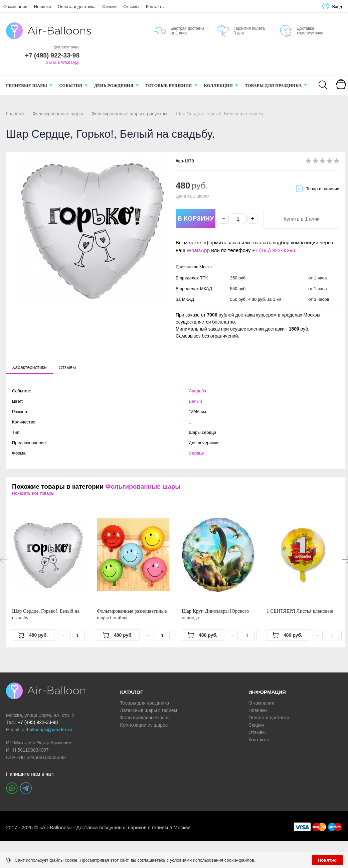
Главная (15, 114)
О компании (15, 7)
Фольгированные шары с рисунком (129, 114)
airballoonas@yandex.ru (47, 730)
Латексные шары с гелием (149, 710)
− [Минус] (224, 219)
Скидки (109, 7)
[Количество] (238, 219)
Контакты (155, 7)
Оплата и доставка (77, 7)
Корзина (341, 93)
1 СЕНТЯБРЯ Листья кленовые (300, 611)
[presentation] (29, 367)
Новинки (43, 7)
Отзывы (131, 7)
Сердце (196, 453)
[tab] (29, 367)
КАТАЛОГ (132, 692)
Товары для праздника (145, 703)
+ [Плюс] (253, 219)
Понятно (327, 860)
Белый (195, 401)
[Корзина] (341, 89)
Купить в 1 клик (301, 219)
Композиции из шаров (144, 725)
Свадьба (197, 391)
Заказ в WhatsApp (63, 63)
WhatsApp (198, 250)
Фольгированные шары (58, 114)
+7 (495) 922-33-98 (274, 250)
